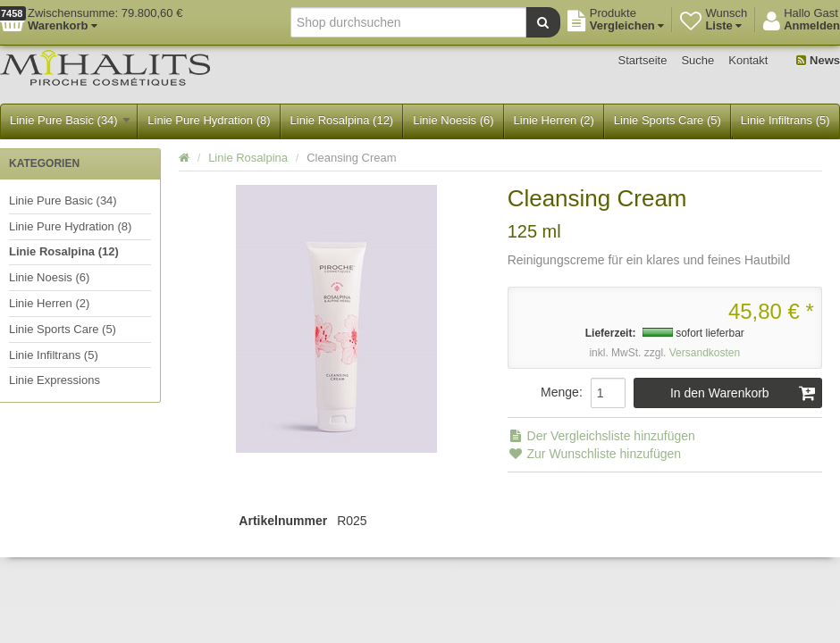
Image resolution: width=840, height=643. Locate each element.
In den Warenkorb (743, 393)
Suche (697, 60)
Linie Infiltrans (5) (785, 120)
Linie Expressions (55, 380)
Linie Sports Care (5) (668, 120)
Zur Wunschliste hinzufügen (594, 454)
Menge (560, 392)
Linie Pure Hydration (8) (209, 120)
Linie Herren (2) (554, 120)
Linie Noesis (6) (453, 120)
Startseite (643, 60)
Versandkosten (705, 353)
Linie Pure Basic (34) (70, 120)
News (818, 60)
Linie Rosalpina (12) (342, 120)
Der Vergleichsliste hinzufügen (601, 436)
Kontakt (748, 60)
